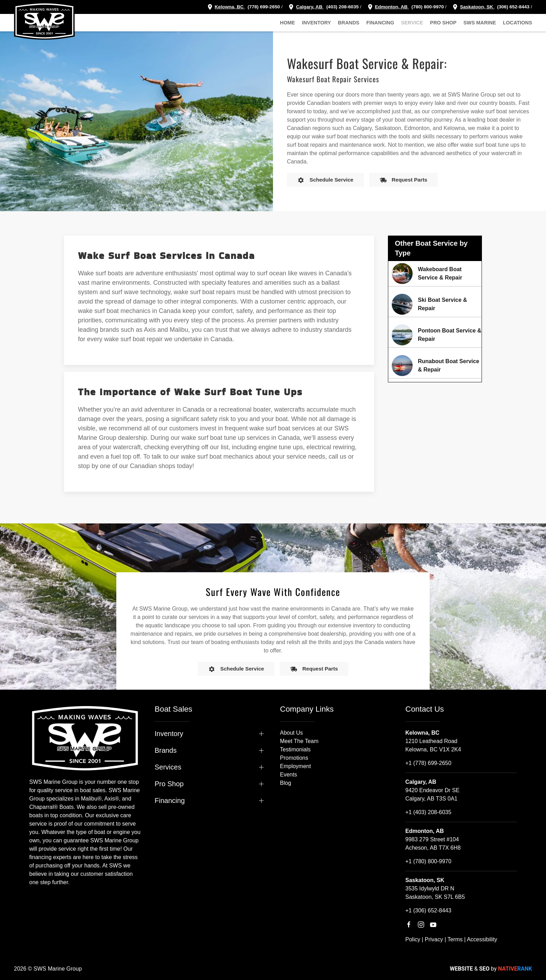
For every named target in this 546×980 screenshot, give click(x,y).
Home (287, 23)
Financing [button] (380, 23)
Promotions (294, 758)
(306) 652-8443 (513, 7)
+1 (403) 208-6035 (428, 812)
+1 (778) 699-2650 (428, 763)
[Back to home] (44, 21)
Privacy (434, 939)
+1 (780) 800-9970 (428, 861)
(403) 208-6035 (342, 7)
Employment (295, 766)
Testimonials (295, 749)
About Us (291, 733)
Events (288, 775)
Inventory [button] (316, 23)
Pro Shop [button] (443, 23)
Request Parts (403, 180)
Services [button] (168, 767)
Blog (286, 783)
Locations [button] (517, 23)
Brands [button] (349, 23)
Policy (413, 939)
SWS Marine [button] (480, 23)
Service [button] (412, 23)
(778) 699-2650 (264, 7)
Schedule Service (325, 180)
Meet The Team (299, 741)
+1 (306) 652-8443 (428, 910)
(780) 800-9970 (427, 7)
